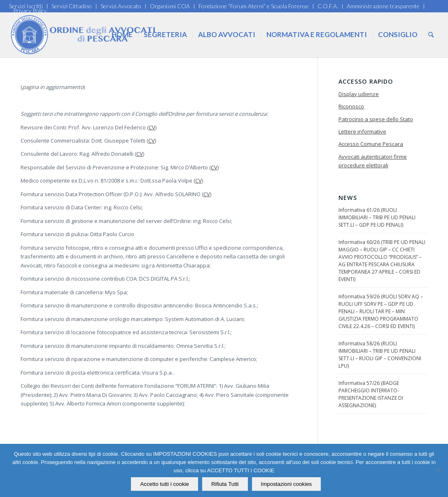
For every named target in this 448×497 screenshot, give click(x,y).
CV (152, 127)
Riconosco (351, 106)
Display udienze (359, 94)
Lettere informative (362, 131)
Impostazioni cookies (287, 484)
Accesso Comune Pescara (371, 144)
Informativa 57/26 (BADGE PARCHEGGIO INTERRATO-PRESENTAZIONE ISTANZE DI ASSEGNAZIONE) (371, 394)
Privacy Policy (30, 11)
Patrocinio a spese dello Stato (376, 119)
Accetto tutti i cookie (165, 484)
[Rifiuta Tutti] (438, 471)
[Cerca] (431, 35)
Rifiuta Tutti (225, 484)
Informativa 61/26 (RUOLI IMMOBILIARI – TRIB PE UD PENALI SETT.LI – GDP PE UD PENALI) (377, 217)
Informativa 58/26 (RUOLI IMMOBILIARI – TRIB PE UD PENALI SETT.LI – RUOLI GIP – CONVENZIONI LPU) (380, 355)
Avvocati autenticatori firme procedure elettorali (373, 161)
